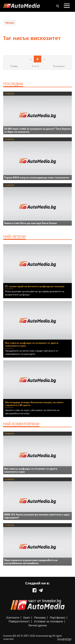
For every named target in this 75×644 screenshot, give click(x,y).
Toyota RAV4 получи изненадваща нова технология (37, 177)
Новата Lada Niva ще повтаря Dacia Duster (31, 223)
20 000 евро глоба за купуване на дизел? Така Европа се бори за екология (37, 130)
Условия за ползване (48, 621)
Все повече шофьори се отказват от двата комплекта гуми (32, 344)
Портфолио (57, 617)
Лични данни (37, 625)
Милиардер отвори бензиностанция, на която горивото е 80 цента (34, 404)
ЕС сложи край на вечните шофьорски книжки (35, 286)
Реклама (40, 617)
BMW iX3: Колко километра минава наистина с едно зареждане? (37, 516)
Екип (27, 617)
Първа (14, 66)
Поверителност (19, 621)
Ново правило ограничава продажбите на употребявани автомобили (31, 562)
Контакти (13, 617)
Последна (59, 66)
